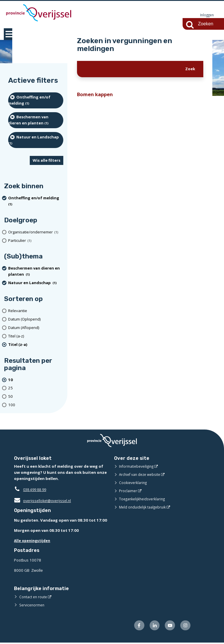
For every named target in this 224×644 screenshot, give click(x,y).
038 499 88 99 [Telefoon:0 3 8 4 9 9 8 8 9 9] (36, 490)
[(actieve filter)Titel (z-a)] (36, 345)
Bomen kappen (97, 95)
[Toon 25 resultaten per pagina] (36, 389)
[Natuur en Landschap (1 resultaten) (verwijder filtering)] (36, 140)
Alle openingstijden (33, 541)
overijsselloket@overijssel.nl (44, 501)
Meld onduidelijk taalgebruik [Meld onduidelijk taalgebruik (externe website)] (144, 507)
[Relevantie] (36, 311)
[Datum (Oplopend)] (36, 320)
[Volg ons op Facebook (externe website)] (135, 626)
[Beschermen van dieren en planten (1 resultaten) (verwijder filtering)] (36, 120)
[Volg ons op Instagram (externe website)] (185, 626)
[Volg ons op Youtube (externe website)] (168, 626)
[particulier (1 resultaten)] (36, 241)
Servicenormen (33, 605)
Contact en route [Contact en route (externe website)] (34, 597)
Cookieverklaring (134, 483)
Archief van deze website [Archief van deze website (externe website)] (141, 475)
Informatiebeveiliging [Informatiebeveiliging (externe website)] (138, 467)
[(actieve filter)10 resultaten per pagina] (36, 380)
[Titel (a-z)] (36, 336)
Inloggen (206, 15)
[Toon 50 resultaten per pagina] (36, 397)
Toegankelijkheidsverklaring (144, 499)
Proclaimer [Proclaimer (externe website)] (128, 491)
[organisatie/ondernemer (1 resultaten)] (36, 232)
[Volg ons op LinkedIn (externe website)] (152, 626)
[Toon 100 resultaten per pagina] (36, 405)
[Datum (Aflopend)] (36, 328)
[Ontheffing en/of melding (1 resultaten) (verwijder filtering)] (36, 101)
